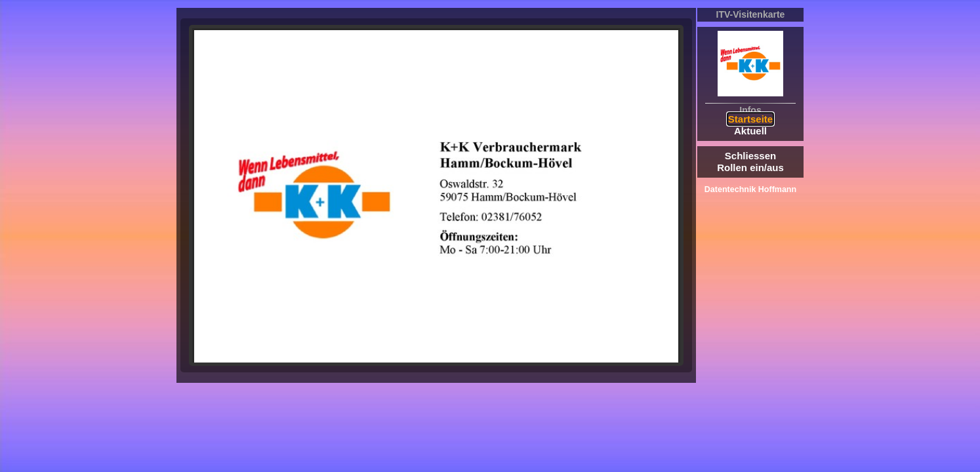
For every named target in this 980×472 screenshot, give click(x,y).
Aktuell (750, 131)
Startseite (750, 119)
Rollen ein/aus (750, 167)
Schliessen (750, 156)
